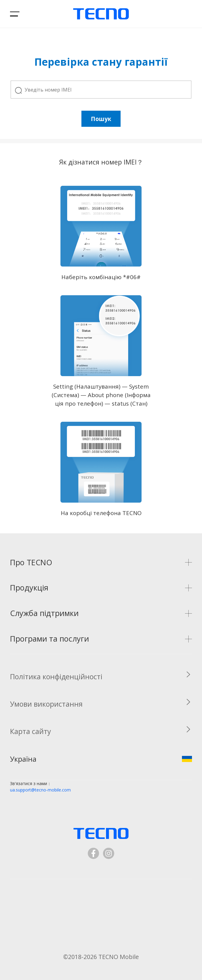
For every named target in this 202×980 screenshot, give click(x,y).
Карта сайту (31, 731)
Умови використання (46, 704)
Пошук (101, 119)
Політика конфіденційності (56, 677)
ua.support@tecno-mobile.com (40, 790)
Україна (101, 759)
